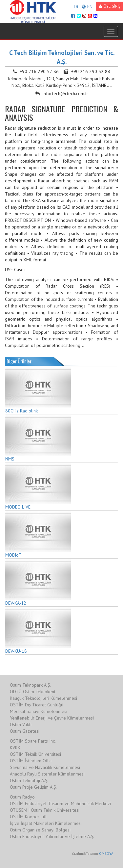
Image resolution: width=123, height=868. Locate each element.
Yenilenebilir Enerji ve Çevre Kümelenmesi (52, 718)
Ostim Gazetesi (25, 731)
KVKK (15, 748)
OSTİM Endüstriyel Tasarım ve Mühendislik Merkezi (60, 803)
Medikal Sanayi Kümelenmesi (39, 711)
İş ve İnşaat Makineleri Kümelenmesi (46, 823)
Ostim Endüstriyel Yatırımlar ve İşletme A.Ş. (52, 836)
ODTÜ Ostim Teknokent (33, 692)
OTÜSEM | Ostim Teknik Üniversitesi (45, 810)
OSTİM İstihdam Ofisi (31, 761)
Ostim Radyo (22, 797)
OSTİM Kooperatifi (28, 817)
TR (76, 7)
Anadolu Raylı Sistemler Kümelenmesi (47, 774)
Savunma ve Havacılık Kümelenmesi (45, 767)
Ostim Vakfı (21, 724)
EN (87, 7)
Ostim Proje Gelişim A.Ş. (33, 787)
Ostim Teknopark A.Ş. (30, 685)
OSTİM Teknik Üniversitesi (35, 754)
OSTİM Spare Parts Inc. (33, 741)
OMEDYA (106, 854)
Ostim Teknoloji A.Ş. (29, 780)
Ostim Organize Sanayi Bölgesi (40, 830)
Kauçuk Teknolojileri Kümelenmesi (43, 698)
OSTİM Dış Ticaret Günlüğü (37, 705)
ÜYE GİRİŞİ (110, 6)
